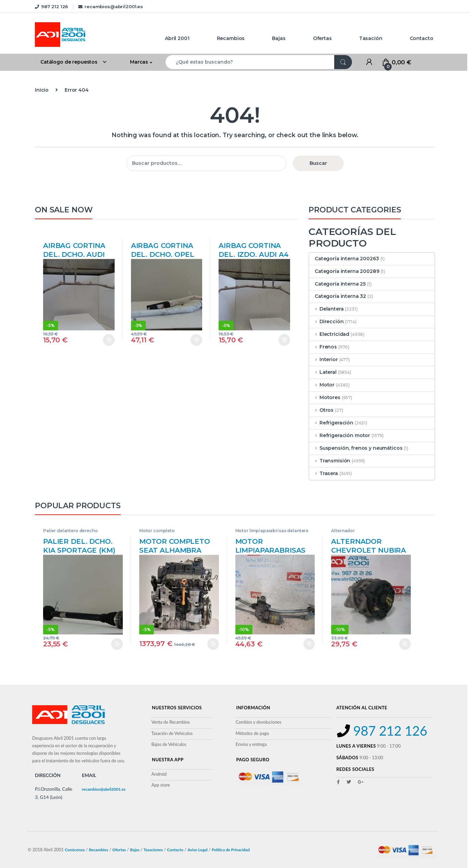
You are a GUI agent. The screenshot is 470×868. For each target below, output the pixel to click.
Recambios (231, 38)
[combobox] (250, 62)
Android (159, 774)
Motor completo (157, 531)
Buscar (318, 163)
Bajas (279, 38)
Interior (324, 359)
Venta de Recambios (171, 722)
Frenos (323, 347)
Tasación (371, 38)
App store (160, 785)
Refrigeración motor (340, 435)
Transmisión (330, 461)
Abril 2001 (177, 38)
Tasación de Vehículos (172, 733)
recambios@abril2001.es (111, 6)
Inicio (42, 90)
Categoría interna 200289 (344, 271)
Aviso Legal (198, 850)
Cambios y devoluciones (259, 722)
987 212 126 (51, 6)
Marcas (139, 62)
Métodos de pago (252, 733)
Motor (322, 385)
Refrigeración (331, 423)
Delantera (327, 309)
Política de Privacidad (231, 850)
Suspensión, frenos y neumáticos (356, 448)
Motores (325, 397)
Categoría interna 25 (337, 284)
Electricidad (329, 334)
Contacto (422, 38)
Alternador (343, 531)
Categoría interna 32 (338, 296)
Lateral (323, 372)
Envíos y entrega (251, 744)
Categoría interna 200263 (344, 259)
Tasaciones (153, 850)
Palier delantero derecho (70, 531)
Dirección (327, 321)
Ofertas (322, 38)
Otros (321, 410)
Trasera (324, 473)
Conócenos (75, 850)
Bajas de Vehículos (169, 744)
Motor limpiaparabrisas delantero (272, 531)
